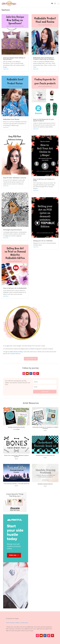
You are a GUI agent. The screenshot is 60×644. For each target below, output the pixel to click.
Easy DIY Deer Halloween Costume (15, 178)
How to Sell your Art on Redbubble (15, 288)
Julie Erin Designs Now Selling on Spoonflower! (14, 58)
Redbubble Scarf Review (11, 119)
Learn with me (31, 359)
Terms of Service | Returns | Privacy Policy (17, 623)
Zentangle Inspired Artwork (12, 230)
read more (6, 69)
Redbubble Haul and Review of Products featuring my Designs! (44, 58)
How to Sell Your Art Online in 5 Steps (44, 180)
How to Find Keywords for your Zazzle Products (44, 120)
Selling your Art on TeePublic (43, 241)
